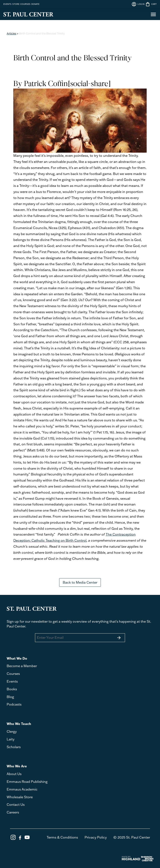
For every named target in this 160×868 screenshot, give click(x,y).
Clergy (12, 731)
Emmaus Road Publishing (27, 782)
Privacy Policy (96, 837)
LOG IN (138, 4)
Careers (13, 812)
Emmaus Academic (22, 789)
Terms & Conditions (62, 837)
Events (12, 681)
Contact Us (16, 805)
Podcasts (14, 704)
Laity (11, 739)
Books (12, 689)
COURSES (25, 4)
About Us (14, 774)
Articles (11, 33)
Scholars (14, 747)
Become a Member (22, 666)
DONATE (35, 4)
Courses (13, 674)
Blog (10, 697)
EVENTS (7, 4)
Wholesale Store (20, 797)
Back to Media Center (80, 582)
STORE (16, 4)
